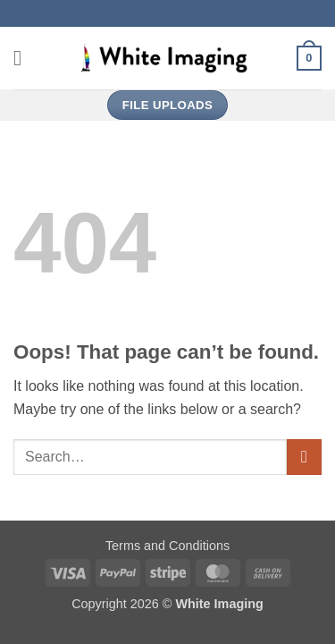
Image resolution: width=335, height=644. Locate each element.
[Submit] (304, 457)
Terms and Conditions (167, 546)
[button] (24, 58)
